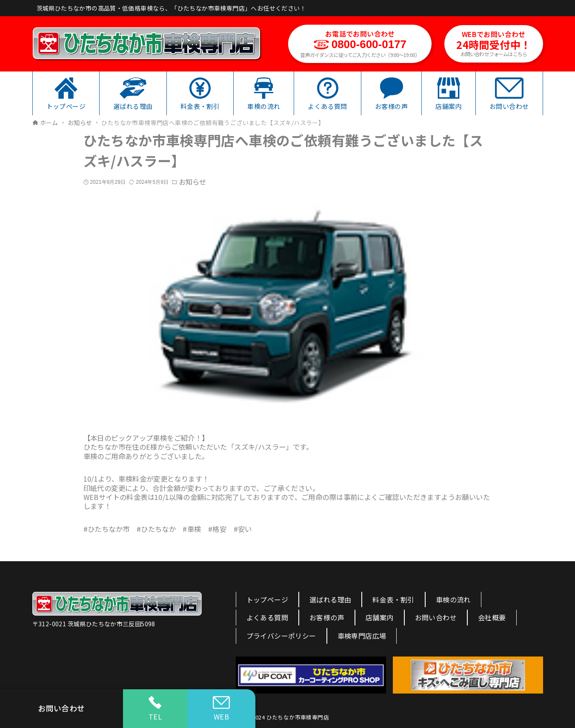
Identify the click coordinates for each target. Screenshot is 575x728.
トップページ (267, 600)
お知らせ (192, 182)
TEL (155, 709)
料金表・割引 (393, 600)
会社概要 (492, 617)
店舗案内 (380, 617)
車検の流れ (453, 600)
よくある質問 (267, 617)
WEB (221, 709)
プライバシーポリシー (281, 636)
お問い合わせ (436, 617)
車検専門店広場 (362, 636)
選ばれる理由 (330, 600)
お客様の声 (327, 617)
